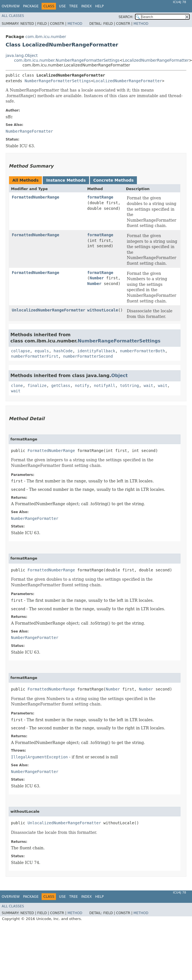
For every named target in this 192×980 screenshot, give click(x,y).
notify (82, 386)
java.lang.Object (22, 55)
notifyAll (105, 386)
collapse (20, 351)
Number (97, 278)
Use (62, 6)
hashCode (63, 351)
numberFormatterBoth (143, 351)
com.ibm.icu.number (46, 37)
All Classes (13, 16)
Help (99, 6)
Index (87, 6)
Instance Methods (66, 180)
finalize (37, 386)
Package (31, 6)
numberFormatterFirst (35, 356)
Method (75, 24)
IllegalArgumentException (39, 757)
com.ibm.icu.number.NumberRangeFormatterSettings (67, 60)
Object (120, 376)
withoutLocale (103, 310)
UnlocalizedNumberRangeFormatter (48, 310)
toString (129, 386)
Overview (11, 6)
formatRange (100, 197)
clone (17, 386)
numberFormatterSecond (88, 356)
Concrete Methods (114, 180)
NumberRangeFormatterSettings (58, 81)
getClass (61, 386)
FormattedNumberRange (36, 197)
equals (42, 351)
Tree (74, 6)
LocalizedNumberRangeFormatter (156, 60)
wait (148, 386)
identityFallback (96, 351)
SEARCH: (126, 17)
